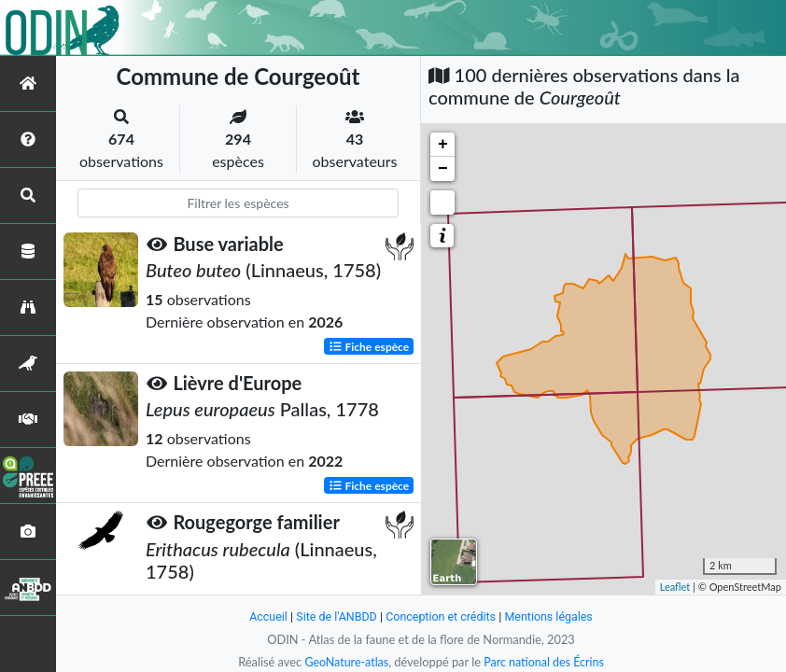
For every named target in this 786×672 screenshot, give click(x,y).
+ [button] (443, 145)
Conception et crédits (441, 616)
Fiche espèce (369, 346)
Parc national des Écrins (545, 662)
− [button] (443, 169)
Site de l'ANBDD (335, 616)
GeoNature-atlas (344, 662)
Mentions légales (552, 616)
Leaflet (675, 587)
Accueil (264, 616)
